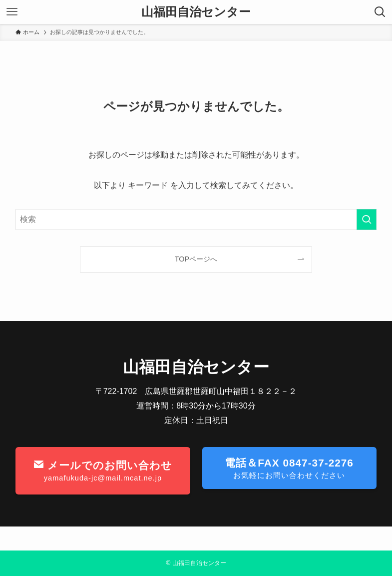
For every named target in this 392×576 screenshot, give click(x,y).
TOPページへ (196, 259)
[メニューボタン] (12, 12)
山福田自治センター (196, 12)
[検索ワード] (196, 219)
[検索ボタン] (380, 12)
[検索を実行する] (367, 219)
